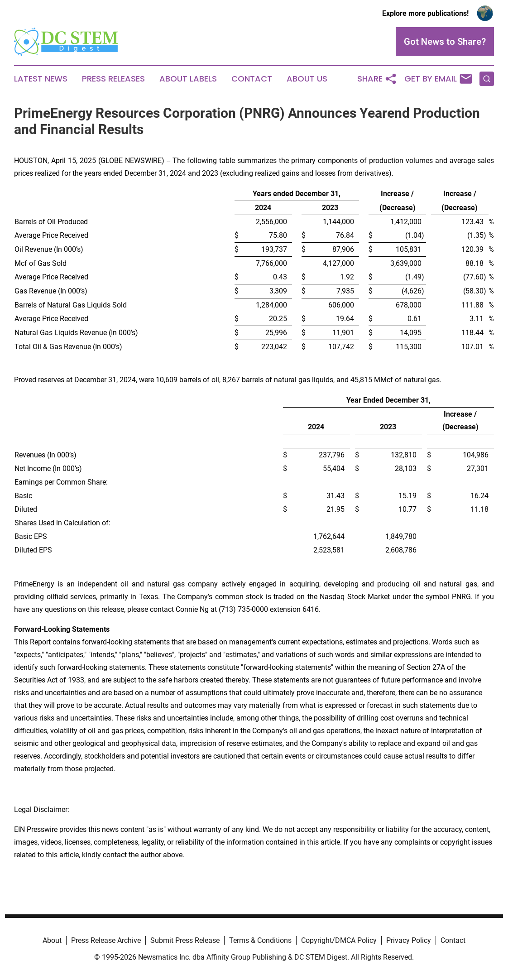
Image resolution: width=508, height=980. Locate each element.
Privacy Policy (409, 940)
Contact (252, 79)
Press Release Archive (106, 940)
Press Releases (113, 79)
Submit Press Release (185, 940)
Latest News (41, 79)
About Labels (188, 79)
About (52, 940)
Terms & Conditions (260, 940)
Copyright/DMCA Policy (339, 940)
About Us (307, 79)
